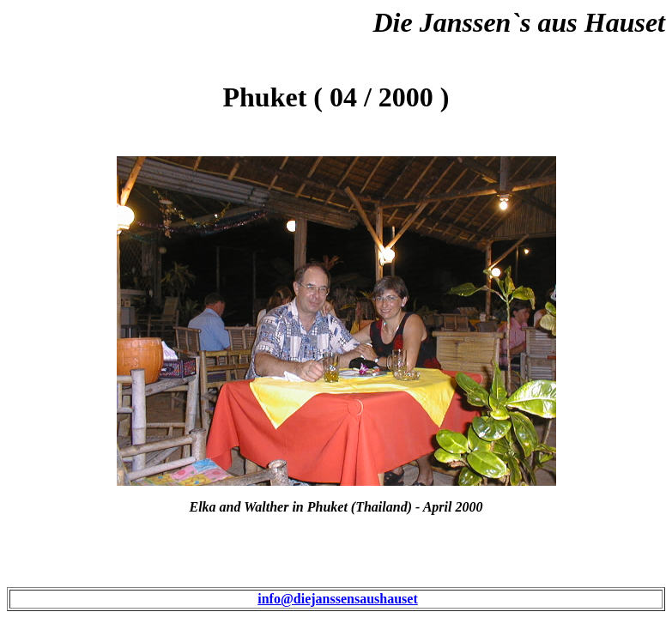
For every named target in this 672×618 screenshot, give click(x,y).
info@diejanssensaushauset (337, 599)
